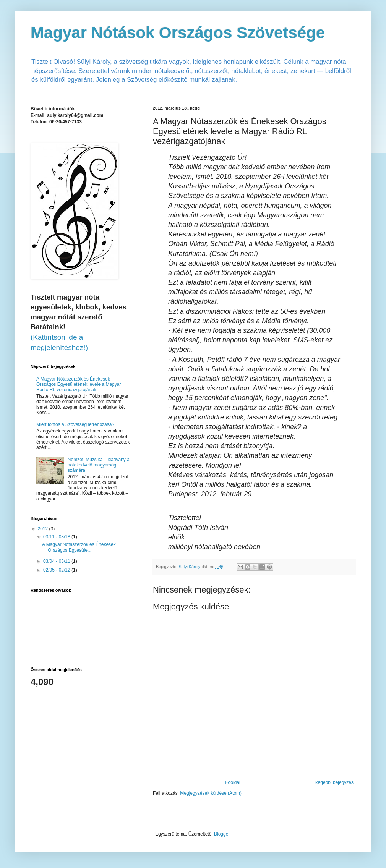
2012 (44, 529)
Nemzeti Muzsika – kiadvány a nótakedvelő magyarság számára (99, 465)
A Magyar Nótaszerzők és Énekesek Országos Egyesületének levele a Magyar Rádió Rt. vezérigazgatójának (79, 385)
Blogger (222, 834)
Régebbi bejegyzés (334, 782)
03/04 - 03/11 (57, 561)
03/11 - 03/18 (57, 537)
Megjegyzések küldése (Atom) (211, 793)
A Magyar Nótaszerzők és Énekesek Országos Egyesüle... (79, 547)
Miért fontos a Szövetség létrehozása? (75, 424)
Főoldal (233, 782)
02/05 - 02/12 (57, 570)
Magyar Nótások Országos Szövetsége (178, 33)
